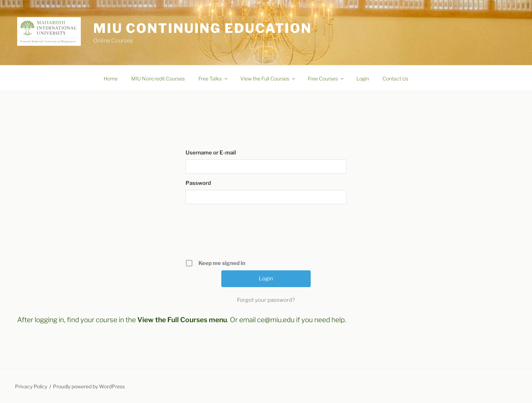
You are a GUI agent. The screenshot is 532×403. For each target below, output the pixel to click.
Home (111, 78)
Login (363, 78)
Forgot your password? (266, 300)
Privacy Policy (31, 386)
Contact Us (395, 78)
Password (198, 183)
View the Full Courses (268, 78)
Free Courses (326, 78)
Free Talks (213, 78)
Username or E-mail (211, 153)
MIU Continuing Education (203, 28)
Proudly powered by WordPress (89, 386)
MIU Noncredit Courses (158, 78)
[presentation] (267, 234)
